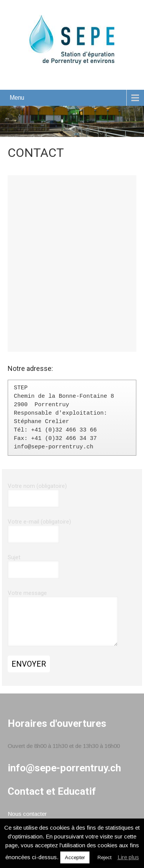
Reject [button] (104, 857)
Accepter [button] (75, 857)
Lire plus (128, 857)
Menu (17, 98)
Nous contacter (27, 814)
